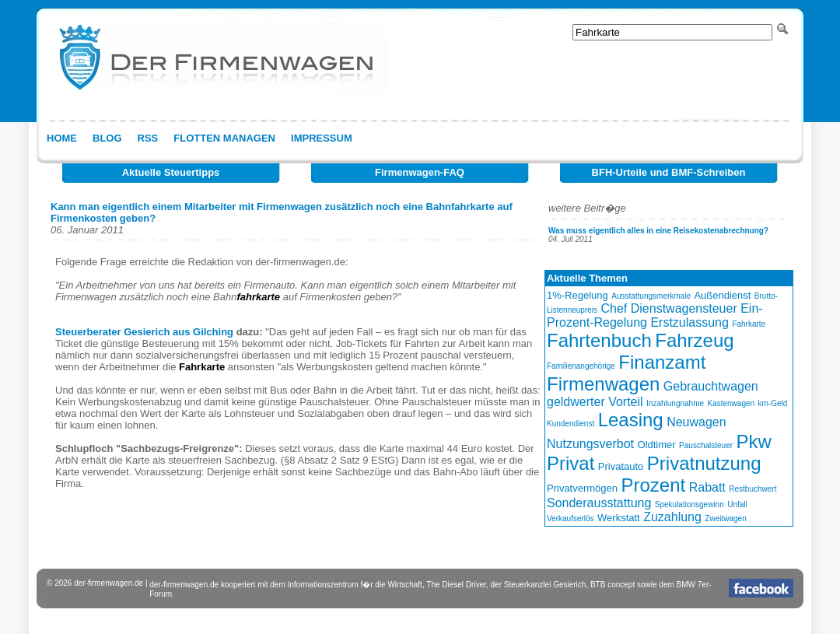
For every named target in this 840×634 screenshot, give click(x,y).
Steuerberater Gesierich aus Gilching (144, 332)
